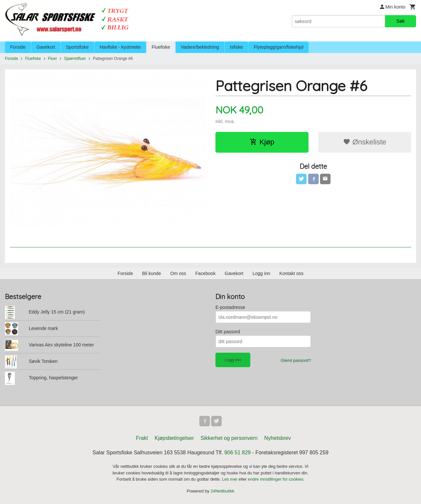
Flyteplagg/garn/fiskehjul (278, 47)
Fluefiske (161, 47)
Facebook (205, 273)
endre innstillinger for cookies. (276, 479)
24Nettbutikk (222, 491)
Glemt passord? (296, 360)
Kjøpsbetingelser (174, 438)
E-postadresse (230, 307)
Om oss (178, 273)
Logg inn (261, 273)
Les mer (230, 479)
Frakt (142, 438)
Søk (400, 21)
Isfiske (236, 47)
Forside (18, 47)
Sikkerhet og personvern (229, 438)
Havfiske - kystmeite (120, 47)
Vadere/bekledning (200, 47)
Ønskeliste (365, 142)
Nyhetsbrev (278, 438)
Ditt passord (228, 332)
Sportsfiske (77, 47)
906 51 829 (237, 453)
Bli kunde (152, 273)
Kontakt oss (291, 273)
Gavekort (46, 47)
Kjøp (262, 142)
